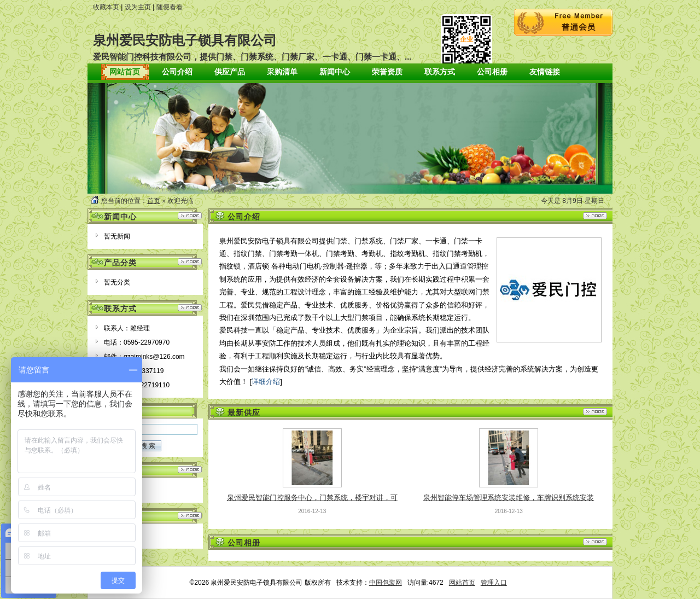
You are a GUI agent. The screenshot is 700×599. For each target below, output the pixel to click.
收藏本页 (106, 7)
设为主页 (138, 7)
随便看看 (170, 7)
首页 (154, 201)
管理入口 (494, 583)
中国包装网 (386, 583)
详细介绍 (266, 382)
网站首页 (462, 583)
